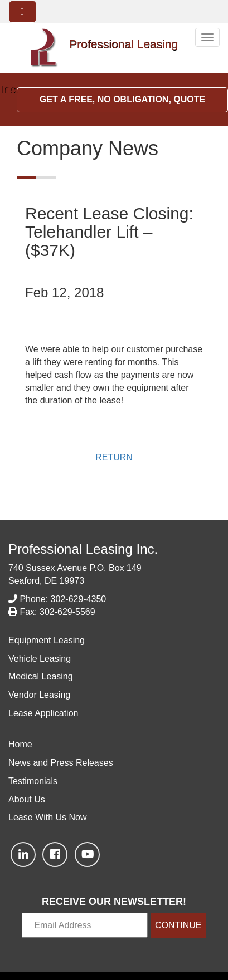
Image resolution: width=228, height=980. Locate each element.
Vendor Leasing (39, 695)
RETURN (114, 457)
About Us (27, 799)
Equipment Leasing (47, 640)
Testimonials (33, 781)
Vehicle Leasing (40, 659)
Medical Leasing (41, 676)
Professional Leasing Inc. (83, 549)
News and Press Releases (61, 763)
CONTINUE (178, 925)
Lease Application (43, 713)
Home (20, 744)
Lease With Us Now (48, 817)
